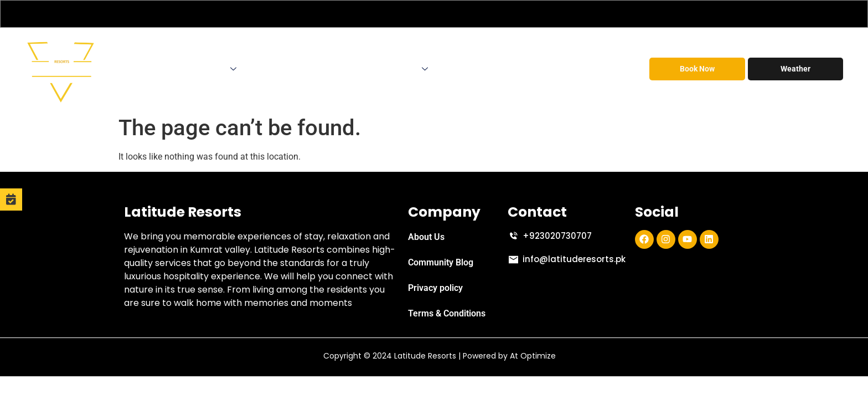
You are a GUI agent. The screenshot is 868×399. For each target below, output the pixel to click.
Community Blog (441, 262)
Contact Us (404, 69)
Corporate (274, 69)
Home (140, 69)
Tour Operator (335, 69)
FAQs (507, 69)
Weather (795, 69)
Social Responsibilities (575, 69)
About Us (426, 237)
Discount (464, 69)
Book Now (697, 69)
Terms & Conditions (447, 313)
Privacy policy (435, 288)
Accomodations (203, 69)
